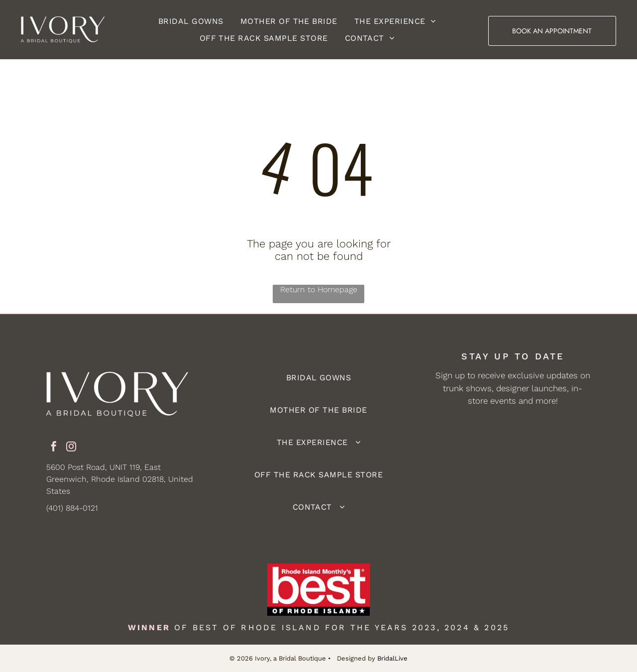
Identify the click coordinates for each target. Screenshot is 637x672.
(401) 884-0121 (72, 508)
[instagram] (71, 448)
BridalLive (392, 658)
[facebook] (54, 448)
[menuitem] (191, 21)
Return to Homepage (319, 289)
